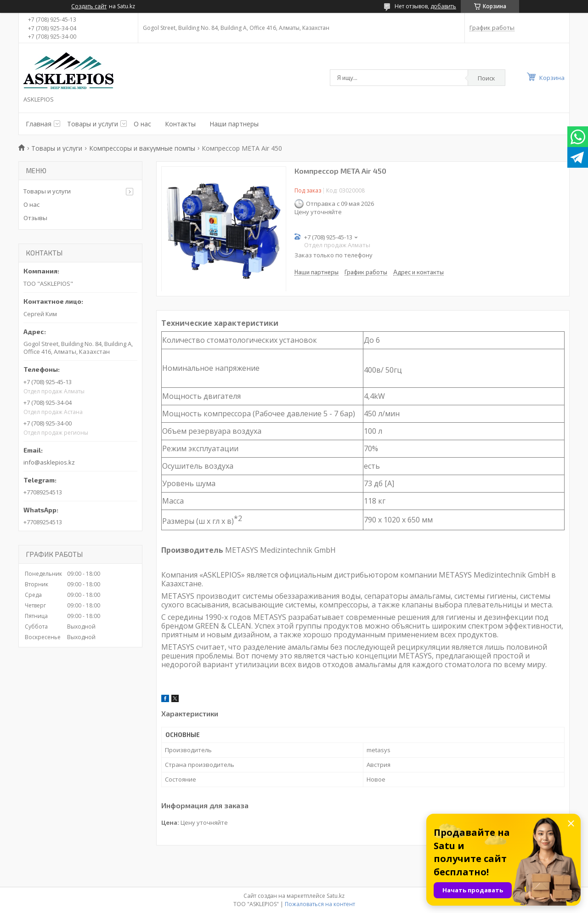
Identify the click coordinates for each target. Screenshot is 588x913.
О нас (142, 124)
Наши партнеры (234, 124)
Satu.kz (336, 896)
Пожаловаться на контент (320, 904)
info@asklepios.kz (49, 462)
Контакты (180, 124)
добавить (443, 6)
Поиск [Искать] (486, 78)
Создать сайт (89, 6)
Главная (39, 124)
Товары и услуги (93, 124)
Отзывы (35, 218)
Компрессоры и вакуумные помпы (142, 148)
